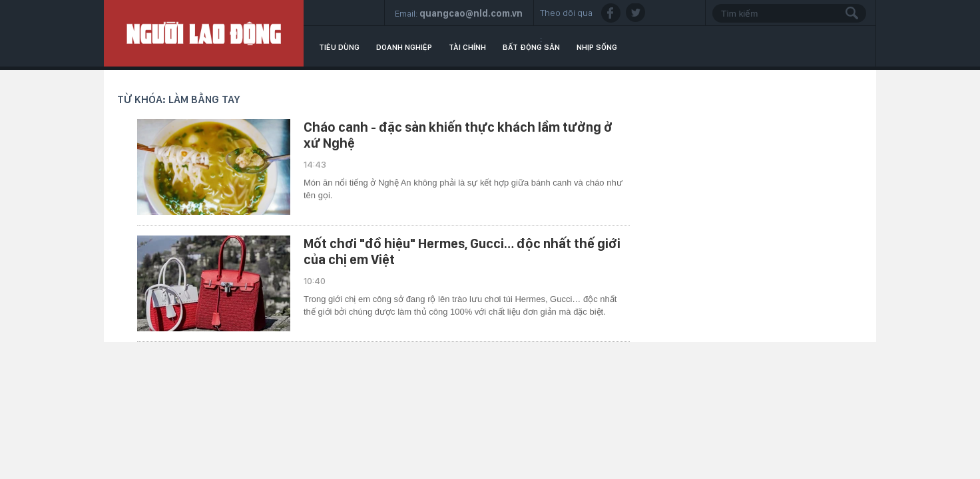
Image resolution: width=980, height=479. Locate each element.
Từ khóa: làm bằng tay (179, 99)
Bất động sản (531, 47)
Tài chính (467, 47)
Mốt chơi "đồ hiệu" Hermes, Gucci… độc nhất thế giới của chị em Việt (462, 251)
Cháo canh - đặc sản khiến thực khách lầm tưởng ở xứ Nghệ (458, 135)
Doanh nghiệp (404, 47)
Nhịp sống (597, 47)
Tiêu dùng (339, 47)
